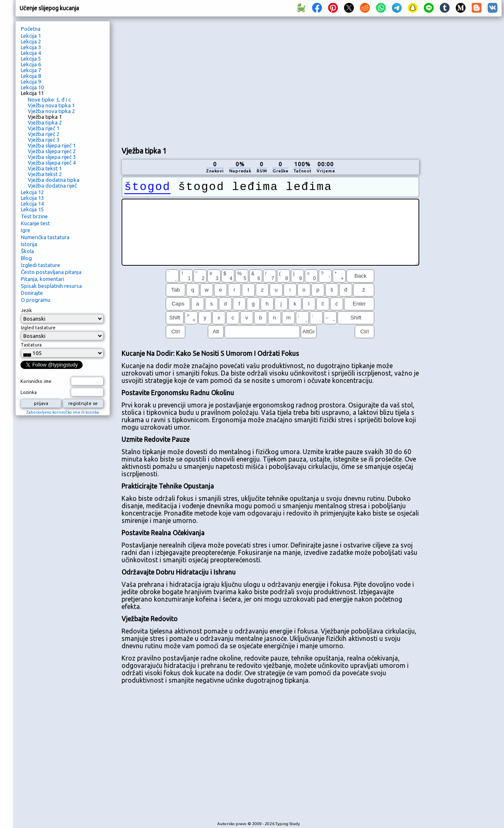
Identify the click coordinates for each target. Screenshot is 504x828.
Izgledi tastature (40, 265)
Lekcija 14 (32, 204)
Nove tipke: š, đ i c (49, 100)
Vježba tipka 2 (45, 122)
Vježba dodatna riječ (52, 186)
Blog (26, 258)
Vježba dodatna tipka (54, 180)
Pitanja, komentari (43, 279)
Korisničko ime (36, 381)
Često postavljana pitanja (51, 272)
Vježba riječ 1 (44, 128)
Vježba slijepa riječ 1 (52, 145)
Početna (31, 29)
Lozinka (29, 392)
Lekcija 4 (31, 53)
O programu (36, 300)
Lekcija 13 (32, 198)
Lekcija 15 (32, 209)
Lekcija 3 (31, 47)
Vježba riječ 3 (44, 140)
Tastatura (31, 345)
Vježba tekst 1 (45, 168)
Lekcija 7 (31, 70)
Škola (27, 251)
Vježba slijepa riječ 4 (52, 163)
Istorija (29, 244)
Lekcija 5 (31, 59)
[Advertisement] (206, 80)
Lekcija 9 (31, 81)
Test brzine (34, 216)
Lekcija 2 (31, 41)
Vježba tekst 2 (45, 174)
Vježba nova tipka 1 (51, 105)
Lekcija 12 (32, 192)
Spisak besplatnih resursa (51, 286)
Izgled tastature (38, 328)
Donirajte (32, 293)
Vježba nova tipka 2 (51, 111)
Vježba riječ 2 (44, 134)
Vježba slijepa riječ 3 (52, 157)
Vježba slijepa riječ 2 (52, 151)
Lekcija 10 (32, 87)
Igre (26, 230)
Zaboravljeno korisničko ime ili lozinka (63, 412)
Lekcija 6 (31, 64)
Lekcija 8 (31, 76)
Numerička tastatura (45, 237)
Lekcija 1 (31, 36)
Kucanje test (35, 223)
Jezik (26, 310)
